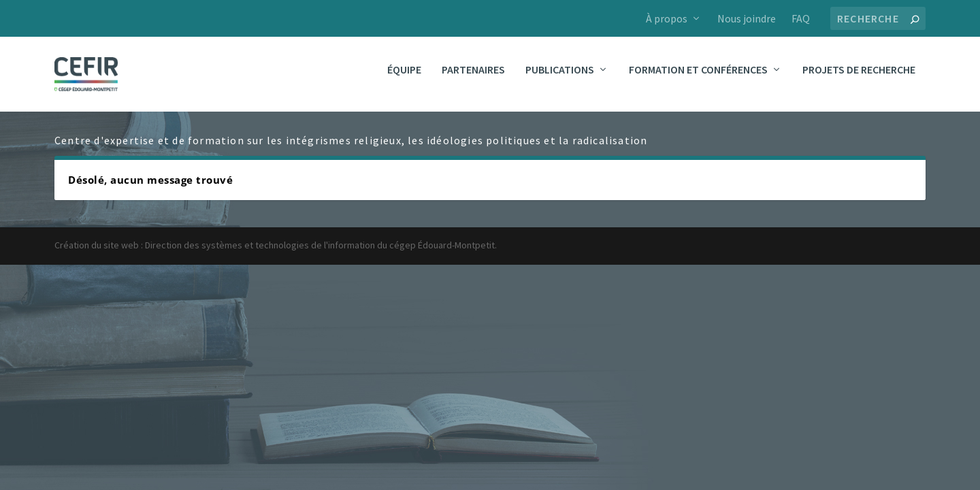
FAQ (801, 18)
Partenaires (473, 80)
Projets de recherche (859, 80)
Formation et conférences (698, 80)
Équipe (404, 80)
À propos (667, 18)
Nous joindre (747, 18)
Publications (560, 80)
